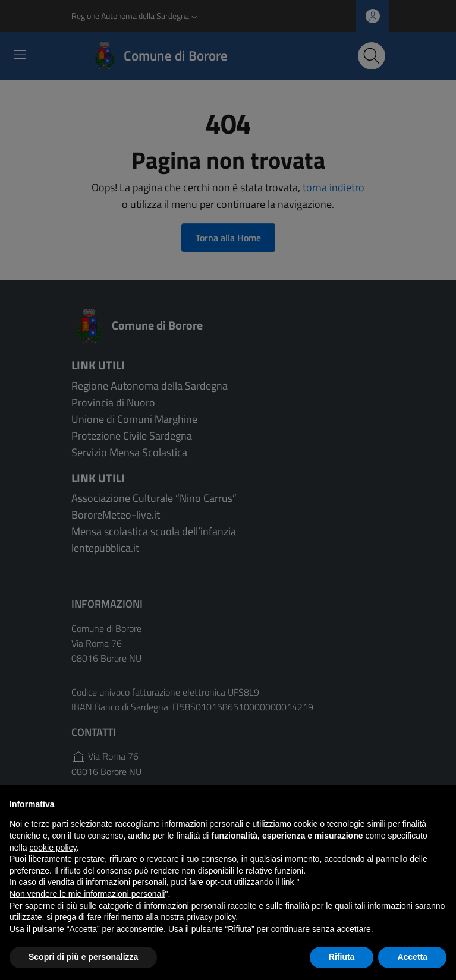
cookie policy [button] (53, 848)
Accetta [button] (412, 957)
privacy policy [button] (211, 917)
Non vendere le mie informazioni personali (87, 894)
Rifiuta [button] (342, 957)
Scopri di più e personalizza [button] (83, 957)
